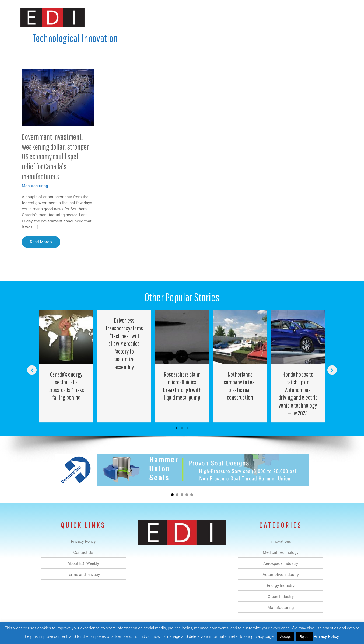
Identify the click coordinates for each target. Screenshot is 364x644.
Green (241, 17)
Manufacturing (267, 17)
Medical (144, 17)
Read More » (43, 243)
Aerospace (168, 17)
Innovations (119, 17)
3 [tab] (187, 428)
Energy (221, 17)
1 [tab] (177, 428)
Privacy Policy (326, 636)
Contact (315, 17)
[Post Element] (66, 366)
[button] (335, 17)
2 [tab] (182, 428)
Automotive (196, 17)
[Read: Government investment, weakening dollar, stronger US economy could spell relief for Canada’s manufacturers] (58, 97)
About (294, 17)
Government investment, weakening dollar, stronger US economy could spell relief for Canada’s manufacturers (55, 157)
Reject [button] (304, 637)
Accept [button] (286, 637)
